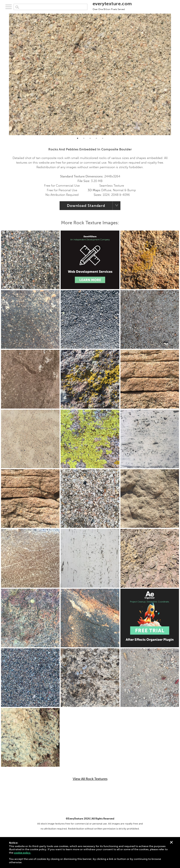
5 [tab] (103, 138)
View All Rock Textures (90, 779)
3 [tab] (90, 138)
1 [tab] (78, 138)
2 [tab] (84, 138)
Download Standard (86, 206)
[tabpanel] (90, 74)
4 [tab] (96, 138)
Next (174, 74)
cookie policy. (22, 853)
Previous (6, 74)
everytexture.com (112, 6)
